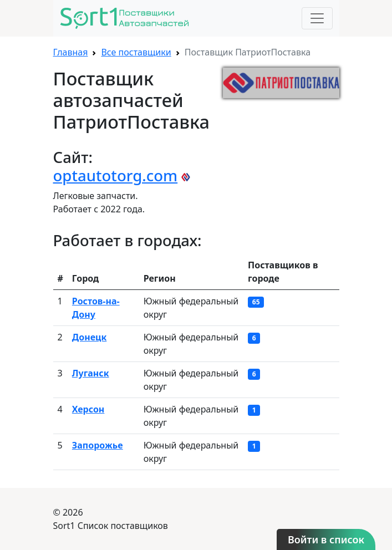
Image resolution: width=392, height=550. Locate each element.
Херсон (88, 409)
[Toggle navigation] (317, 18)
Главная (71, 52)
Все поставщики (136, 52)
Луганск (91, 373)
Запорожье (98, 445)
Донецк (89, 337)
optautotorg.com (116, 175)
